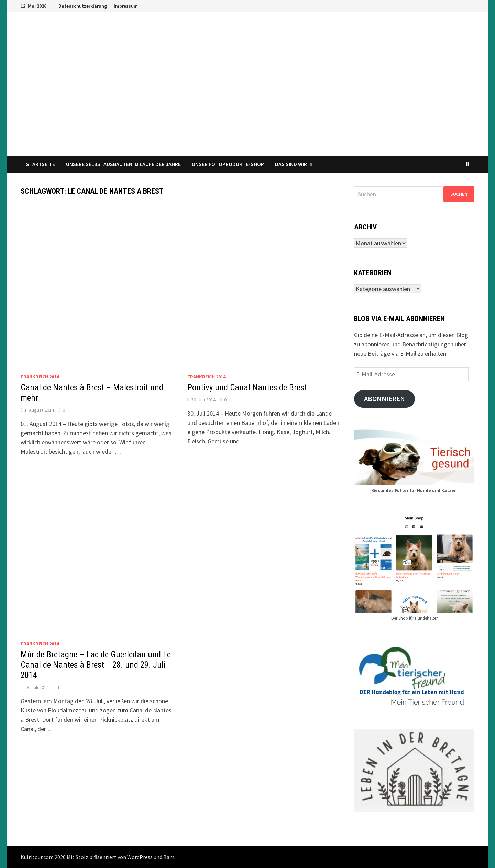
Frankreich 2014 (40, 377)
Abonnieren (384, 399)
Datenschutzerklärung (83, 6)
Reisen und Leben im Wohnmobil (130, 124)
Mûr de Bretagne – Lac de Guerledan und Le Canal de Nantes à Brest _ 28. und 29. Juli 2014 (96, 665)
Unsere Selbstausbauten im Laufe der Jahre (123, 164)
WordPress (140, 857)
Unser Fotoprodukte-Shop (228, 164)
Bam (169, 857)
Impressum (126, 6)
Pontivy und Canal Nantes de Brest (247, 388)
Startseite (41, 164)
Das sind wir (291, 164)
